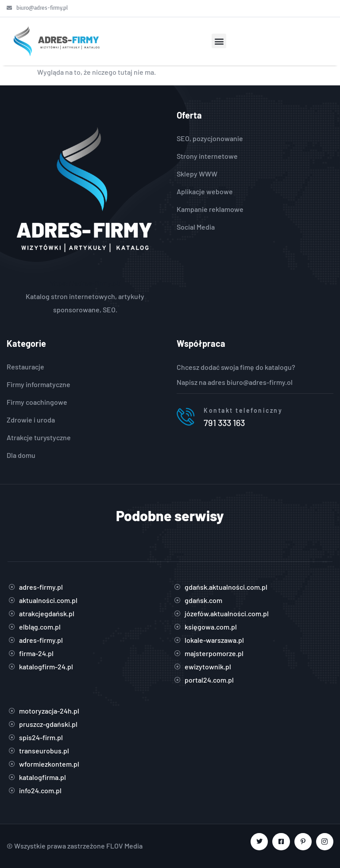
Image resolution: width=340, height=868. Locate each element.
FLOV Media (124, 846)
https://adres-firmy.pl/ (85, 283)
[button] (219, 41)
